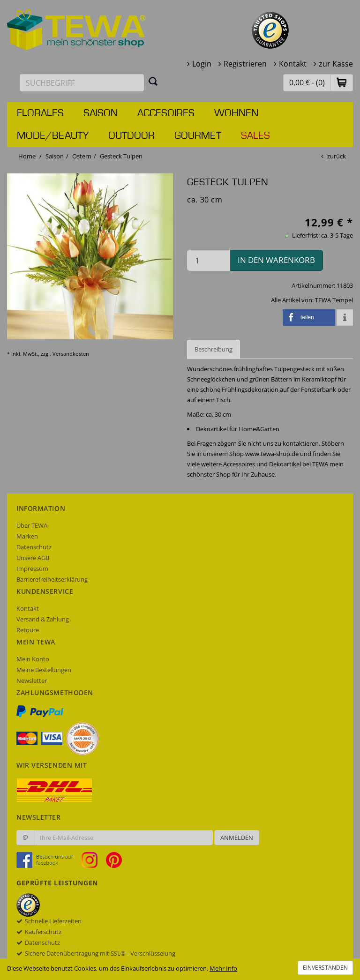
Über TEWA (32, 525)
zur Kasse (336, 64)
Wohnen (236, 113)
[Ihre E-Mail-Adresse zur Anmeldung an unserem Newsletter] (123, 838)
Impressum (32, 569)
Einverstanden (325, 968)
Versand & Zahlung (43, 619)
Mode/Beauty (53, 136)
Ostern (82, 156)
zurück (337, 156)
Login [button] (202, 64)
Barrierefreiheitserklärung (52, 579)
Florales (40, 113)
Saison (101, 113)
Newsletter (32, 681)
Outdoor (131, 136)
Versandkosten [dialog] (71, 354)
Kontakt (293, 64)
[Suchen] (153, 81)
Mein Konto (33, 659)
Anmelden (237, 838)
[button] (342, 82)
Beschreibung (214, 349)
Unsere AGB (33, 558)
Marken (27, 536)
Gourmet (198, 136)
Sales (255, 136)
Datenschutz (34, 547)
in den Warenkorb (276, 260)
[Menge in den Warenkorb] (209, 260)
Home (27, 156)
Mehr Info (223, 968)
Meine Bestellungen (44, 670)
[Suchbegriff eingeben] (82, 83)
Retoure (28, 630)
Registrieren (245, 64)
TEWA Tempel (334, 300)
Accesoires (166, 113)
